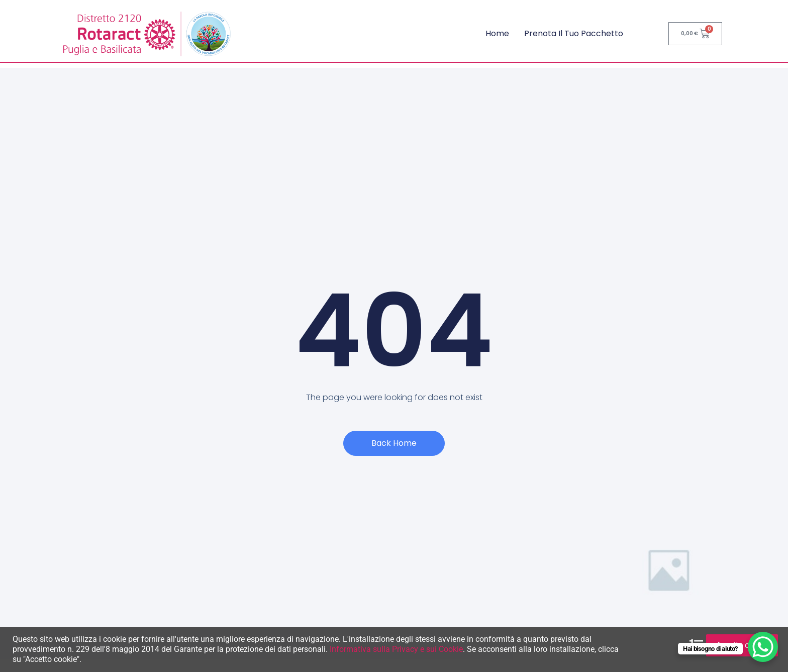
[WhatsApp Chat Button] (763, 647)
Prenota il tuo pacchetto (574, 33)
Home (497, 33)
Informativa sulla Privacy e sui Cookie (396, 649)
